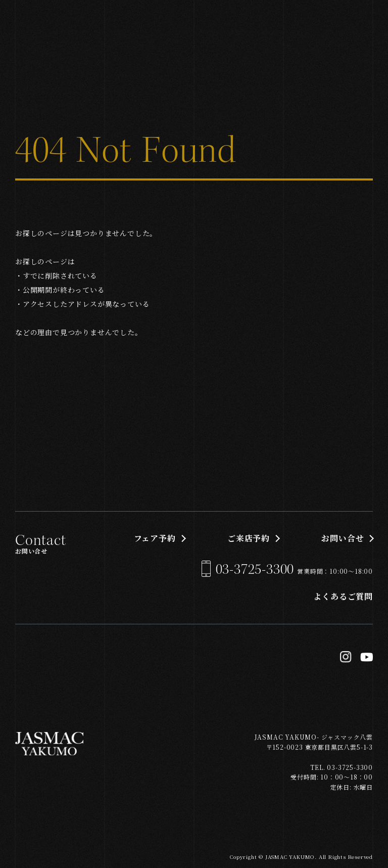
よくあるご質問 (343, 596)
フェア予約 (155, 538)
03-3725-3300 (255, 569)
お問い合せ (343, 538)
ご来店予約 (249, 538)
